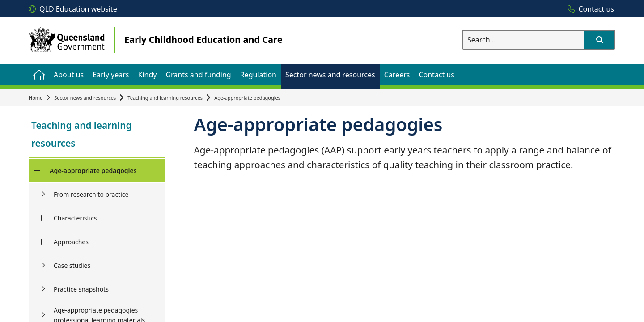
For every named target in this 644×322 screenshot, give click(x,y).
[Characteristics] (41, 218)
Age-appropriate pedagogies (93, 171)
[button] (599, 40)
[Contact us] (589, 9)
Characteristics (75, 218)
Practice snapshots (81, 289)
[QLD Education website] (73, 9)
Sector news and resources (85, 98)
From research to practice (91, 194)
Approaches (71, 242)
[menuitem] (39, 74)
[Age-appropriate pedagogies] (37, 171)
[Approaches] (41, 242)
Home (36, 98)
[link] (97, 135)
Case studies (72, 265)
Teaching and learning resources (165, 98)
